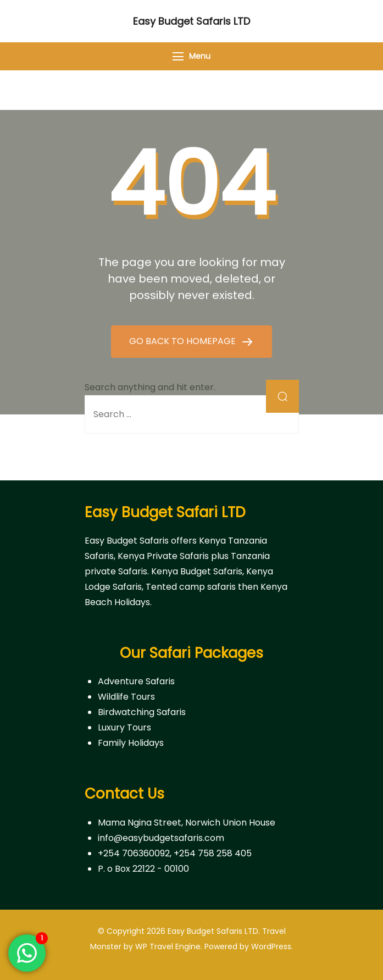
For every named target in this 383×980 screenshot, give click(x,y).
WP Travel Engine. (169, 946)
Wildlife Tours (126, 697)
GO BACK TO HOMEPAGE (184, 341)
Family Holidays (131, 743)
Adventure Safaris (136, 681)
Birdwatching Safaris (142, 712)
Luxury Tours (124, 727)
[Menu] (178, 56)
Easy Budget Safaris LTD (191, 21)
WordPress (271, 946)
